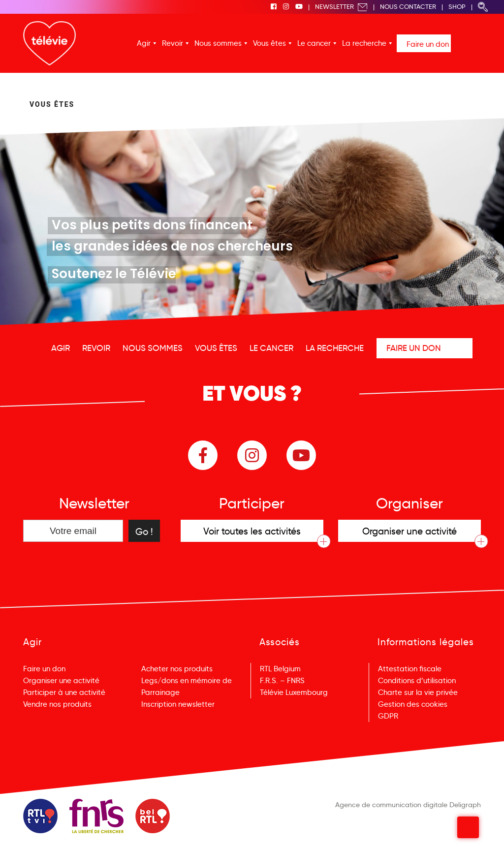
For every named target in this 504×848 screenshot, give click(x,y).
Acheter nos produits (177, 669)
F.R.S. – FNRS (282, 681)
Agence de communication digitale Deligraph (408, 805)
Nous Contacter (408, 7)
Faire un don (428, 44)
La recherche (364, 43)
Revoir (173, 43)
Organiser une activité (61, 681)
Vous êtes (269, 43)
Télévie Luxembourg (294, 692)
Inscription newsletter (178, 704)
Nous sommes (218, 43)
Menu (470, 828)
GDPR (388, 716)
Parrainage (160, 692)
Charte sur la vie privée (418, 692)
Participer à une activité (64, 692)
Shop (457, 7)
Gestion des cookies (413, 704)
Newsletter (341, 7)
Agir (144, 43)
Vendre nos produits (57, 704)
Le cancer (314, 43)
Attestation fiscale (410, 669)
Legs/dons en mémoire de (187, 681)
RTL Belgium (280, 669)
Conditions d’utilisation (417, 681)
